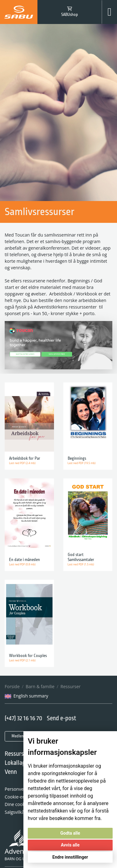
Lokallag (15, 763)
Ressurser (71, 686)
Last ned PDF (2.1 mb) (22, 660)
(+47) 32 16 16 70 (24, 719)
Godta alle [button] (70, 833)
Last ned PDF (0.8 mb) (22, 564)
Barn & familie (40, 686)
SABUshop (70, 15)
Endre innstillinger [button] (70, 857)
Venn (11, 772)
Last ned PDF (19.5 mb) (82, 463)
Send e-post (61, 719)
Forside (12, 686)
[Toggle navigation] (110, 12)
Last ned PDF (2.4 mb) (22, 463)
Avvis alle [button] (70, 845)
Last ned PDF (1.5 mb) (81, 564)
